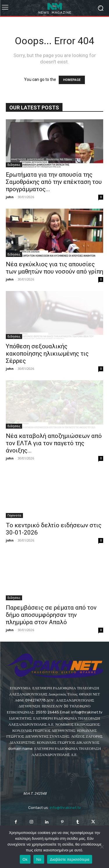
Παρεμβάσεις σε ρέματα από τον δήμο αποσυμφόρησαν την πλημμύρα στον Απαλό (51, 615)
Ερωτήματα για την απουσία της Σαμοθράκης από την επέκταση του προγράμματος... (54, 182)
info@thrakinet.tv (65, 808)
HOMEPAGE (72, 80)
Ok (25, 859)
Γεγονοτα (14, 515)
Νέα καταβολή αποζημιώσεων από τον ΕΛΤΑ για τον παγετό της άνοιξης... (54, 443)
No (39, 859)
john (10, 197)
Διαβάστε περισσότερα (70, 859)
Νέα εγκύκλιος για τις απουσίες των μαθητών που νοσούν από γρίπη (54, 268)
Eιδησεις (14, 165)
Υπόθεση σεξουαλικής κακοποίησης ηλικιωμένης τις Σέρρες (47, 354)
